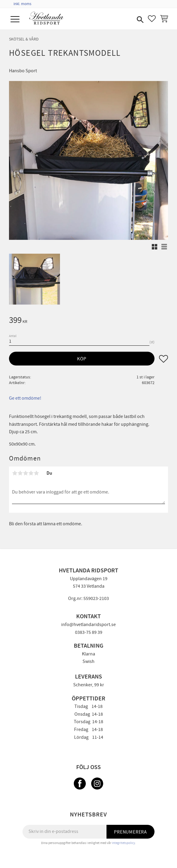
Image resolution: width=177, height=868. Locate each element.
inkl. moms (22, 4)
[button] (16, 20)
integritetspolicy (123, 843)
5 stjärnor (36, 473)
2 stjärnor (20, 473)
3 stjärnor (25, 473)
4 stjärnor (31, 473)
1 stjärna (15, 473)
